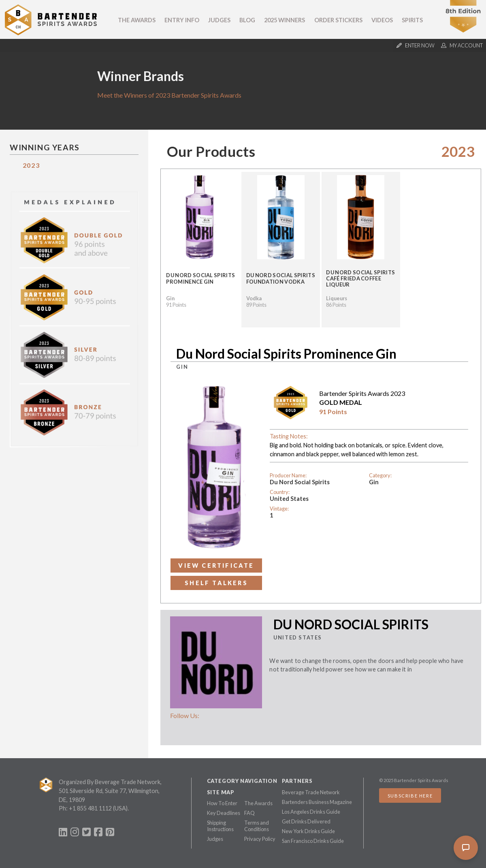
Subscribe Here (410, 796)
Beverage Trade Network (311, 792)
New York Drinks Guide (308, 831)
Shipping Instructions (220, 826)
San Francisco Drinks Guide (313, 841)
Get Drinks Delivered (306, 821)
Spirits (412, 20)
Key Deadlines (224, 813)
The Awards (137, 20)
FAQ (249, 813)
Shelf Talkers (216, 583)
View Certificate (216, 565)
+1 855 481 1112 (90, 808)
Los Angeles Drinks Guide (311, 812)
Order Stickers (338, 20)
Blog (247, 20)
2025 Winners (285, 20)
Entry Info (182, 20)
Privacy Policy (260, 839)
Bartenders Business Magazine (317, 802)
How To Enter (222, 803)
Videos (382, 20)
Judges (219, 20)
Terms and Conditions (257, 826)
